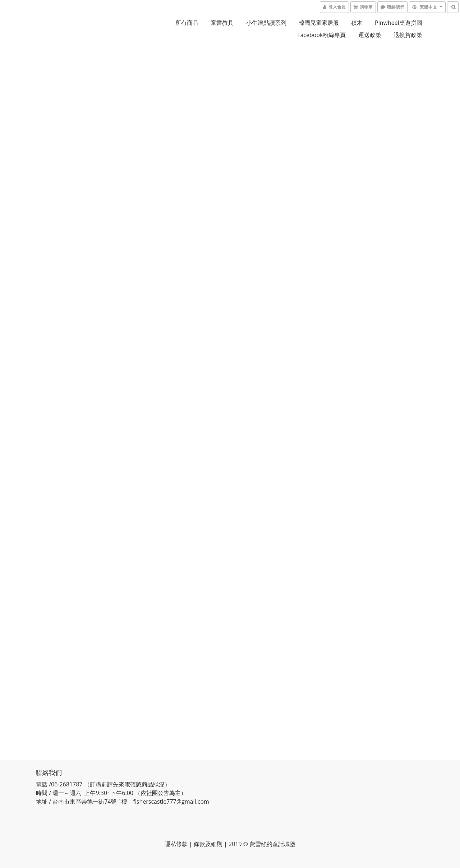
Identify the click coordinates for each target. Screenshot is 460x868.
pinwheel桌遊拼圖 (399, 23)
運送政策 (370, 35)
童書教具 (222, 23)
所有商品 (187, 23)
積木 (357, 23)
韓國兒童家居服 (319, 23)
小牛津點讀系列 (266, 23)
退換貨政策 (408, 35)
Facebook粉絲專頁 (321, 35)
